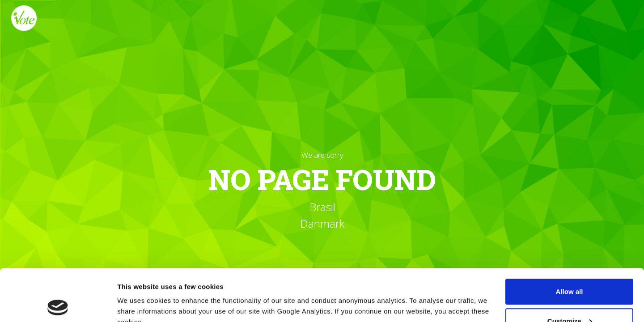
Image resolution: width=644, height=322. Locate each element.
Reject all (569, 298)
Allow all (570, 239)
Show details (138, 294)
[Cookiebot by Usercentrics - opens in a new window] (58, 305)
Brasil (322, 207)
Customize (570, 269)
